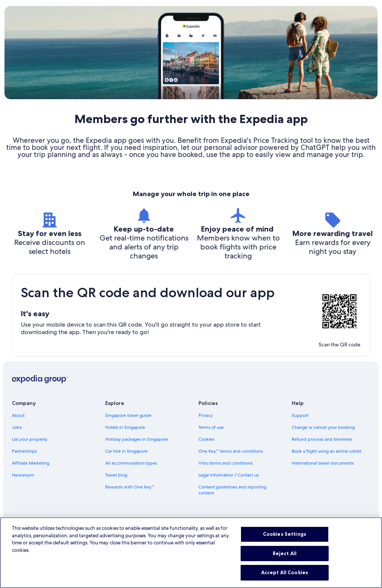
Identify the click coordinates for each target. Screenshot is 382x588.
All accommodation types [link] (131, 463)
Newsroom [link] (23, 475)
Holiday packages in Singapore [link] (137, 439)
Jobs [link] (17, 427)
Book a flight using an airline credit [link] (326, 451)
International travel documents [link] (323, 463)
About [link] (18, 415)
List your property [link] (30, 439)
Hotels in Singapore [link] (125, 427)
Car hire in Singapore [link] (126, 451)
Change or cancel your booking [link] (323, 427)
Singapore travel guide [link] (128, 415)
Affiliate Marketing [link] (31, 463)
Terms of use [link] (211, 427)
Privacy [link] (206, 415)
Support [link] (300, 415)
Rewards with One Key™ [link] (130, 487)
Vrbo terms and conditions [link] (226, 463)
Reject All (285, 565)
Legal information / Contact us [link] (229, 475)
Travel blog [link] (116, 475)
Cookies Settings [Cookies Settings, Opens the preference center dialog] (285, 545)
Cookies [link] (206, 439)
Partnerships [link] (24, 451)
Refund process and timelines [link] (322, 439)
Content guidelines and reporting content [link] (232, 490)
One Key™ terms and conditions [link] (231, 451)
